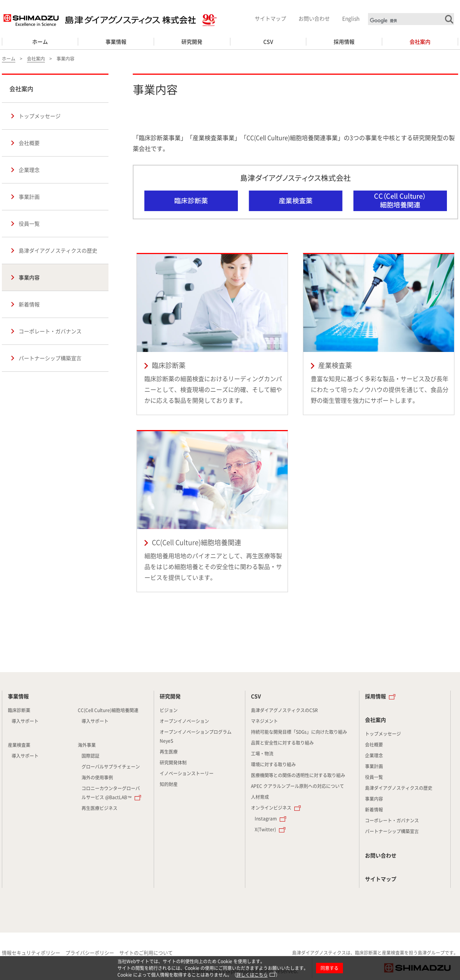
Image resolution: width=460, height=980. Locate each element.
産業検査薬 (379, 334)
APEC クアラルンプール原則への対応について (298, 786)
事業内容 (29, 277)
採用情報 (344, 41)
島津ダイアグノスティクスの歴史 (58, 250)
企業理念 (29, 170)
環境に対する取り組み (273, 764)
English (351, 18)
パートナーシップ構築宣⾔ (50, 358)
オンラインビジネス (271, 808)
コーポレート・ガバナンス (50, 331)
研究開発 (192, 41)
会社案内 (420, 41)
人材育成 (260, 797)
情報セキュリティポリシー (31, 953)
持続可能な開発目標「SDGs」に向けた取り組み (299, 732)
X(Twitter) (265, 829)
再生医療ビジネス (99, 808)
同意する (329, 968)
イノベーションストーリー (187, 773)
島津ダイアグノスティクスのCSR (284, 710)
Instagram (266, 819)
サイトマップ (270, 18)
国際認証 (91, 756)
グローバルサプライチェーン (111, 767)
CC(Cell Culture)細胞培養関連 (212, 511)
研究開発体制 (173, 763)
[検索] (412, 21)
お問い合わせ (314, 18)
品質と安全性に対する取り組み (282, 743)
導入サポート (25, 721)
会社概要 (29, 143)
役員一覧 (29, 223)
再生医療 (169, 752)
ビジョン (169, 710)
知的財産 (169, 784)
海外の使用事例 (97, 777)
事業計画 (29, 197)
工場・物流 (262, 754)
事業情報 (116, 41)
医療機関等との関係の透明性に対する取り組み (298, 775)
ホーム (40, 41)
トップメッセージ (40, 116)
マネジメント (264, 721)
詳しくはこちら (252, 975)
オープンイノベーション (184, 721)
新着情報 (29, 304)
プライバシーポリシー (90, 953)
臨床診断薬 (212, 334)
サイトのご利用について (146, 953)
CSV (268, 41)
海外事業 (87, 745)
